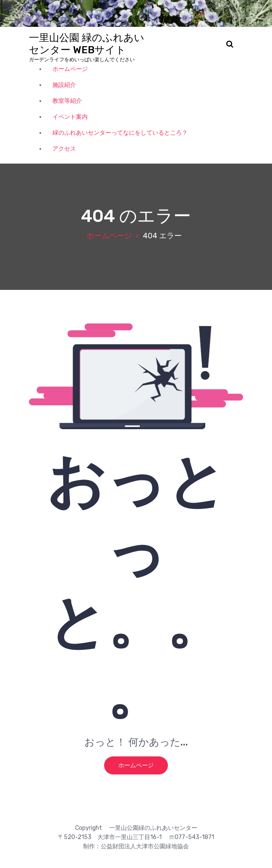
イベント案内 (70, 117)
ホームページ (70, 69)
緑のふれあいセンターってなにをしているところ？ (120, 133)
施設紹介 (64, 85)
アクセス (64, 149)
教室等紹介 (67, 101)
